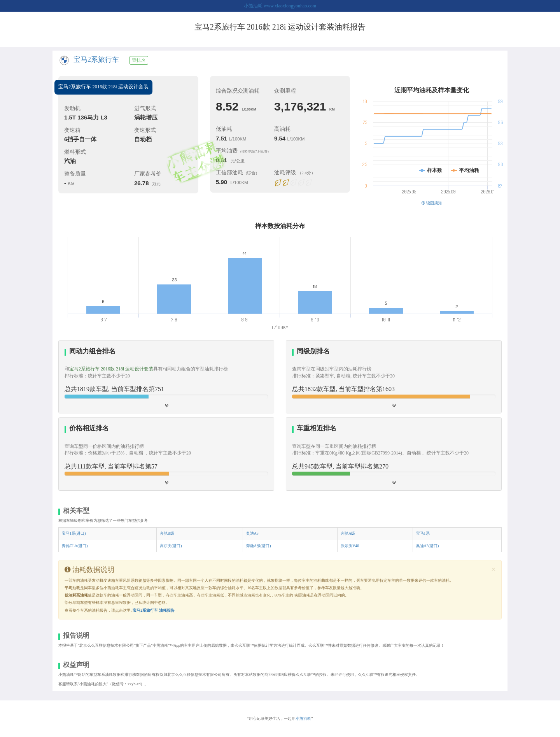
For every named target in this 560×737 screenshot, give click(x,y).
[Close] (493, 569)
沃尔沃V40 (350, 546)
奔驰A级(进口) (259, 546)
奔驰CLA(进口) (75, 546)
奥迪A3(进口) (428, 546)
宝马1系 (423, 533)
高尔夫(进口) (171, 546)
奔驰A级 (348, 533)
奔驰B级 (167, 533)
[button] (394, 377)
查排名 (139, 60)
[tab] (166, 377)
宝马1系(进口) (74, 533)
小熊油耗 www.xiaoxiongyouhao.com (280, 6)
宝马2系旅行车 (96, 60)
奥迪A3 (252, 533)
